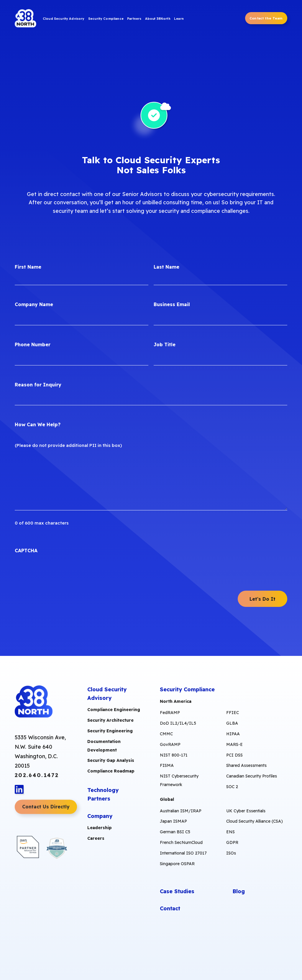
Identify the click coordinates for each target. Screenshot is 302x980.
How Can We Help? (38, 424)
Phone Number (33, 344)
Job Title (165, 344)
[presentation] (60, 573)
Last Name (166, 267)
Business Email (172, 304)
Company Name (34, 304)
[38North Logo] (26, 19)
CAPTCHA (26, 551)
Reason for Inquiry (38, 385)
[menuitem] (64, 19)
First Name (28, 267)
